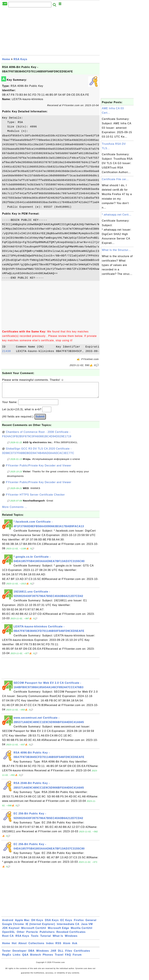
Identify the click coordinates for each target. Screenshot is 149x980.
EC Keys (66, 923)
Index (50, 947)
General (91, 923)
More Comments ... (15, 510)
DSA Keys (52, 923)
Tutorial (46, 939)
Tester (6, 954)
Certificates (82, 954)
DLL (61, 954)
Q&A (25, 958)
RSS (58, 947)
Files (69, 954)
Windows (71, 939)
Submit (40, 420)
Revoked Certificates (71, 935)
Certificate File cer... (115, 179)
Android (8, 923)
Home (6, 59)
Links (17, 958)
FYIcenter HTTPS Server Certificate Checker (35, 498)
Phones (48, 958)
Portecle (32, 935)
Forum (77, 958)
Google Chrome (13, 927)
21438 (8, 351)
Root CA (8, 939)
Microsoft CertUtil (34, 931)
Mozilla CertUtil (82, 931)
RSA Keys (20, 59)
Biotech (36, 958)
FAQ (68, 958)
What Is (58, 939)
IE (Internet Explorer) (40, 927)
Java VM (87, 927)
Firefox (79, 923)
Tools (35, 939)
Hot (14, 947)
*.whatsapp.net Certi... (117, 215)
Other (21, 935)
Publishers (47, 935)
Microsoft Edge (58, 931)
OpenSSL (9, 935)
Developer (19, 954)
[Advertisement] (50, 32)
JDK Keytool (11, 931)
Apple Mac (22, 923)
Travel (59, 958)
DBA (31, 954)
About (23, 947)
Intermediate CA (68, 927)
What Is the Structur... (116, 250)
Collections (36, 947)
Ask (75, 947)
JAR (53, 954)
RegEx (7, 958)
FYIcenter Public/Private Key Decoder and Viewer (39, 469)
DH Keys (37, 923)
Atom (67, 947)
